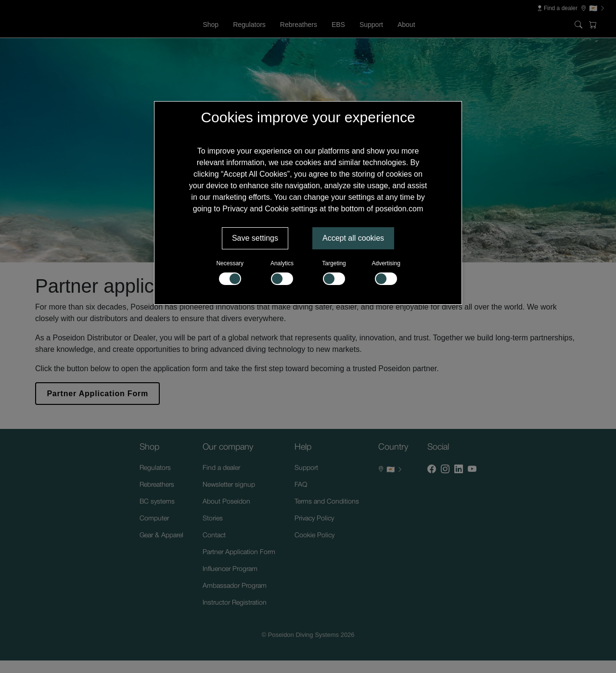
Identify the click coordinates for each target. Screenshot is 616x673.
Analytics (282, 272)
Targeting (334, 272)
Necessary (230, 272)
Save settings (255, 238)
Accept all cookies (353, 238)
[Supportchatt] (584, 641)
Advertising (386, 272)
